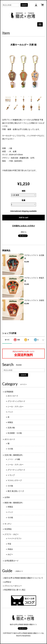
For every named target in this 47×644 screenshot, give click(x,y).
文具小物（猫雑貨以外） (14, 455)
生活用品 (8, 529)
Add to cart (24, 218)
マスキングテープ (15, 480)
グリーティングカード (16, 401)
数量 (24, 200)
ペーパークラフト (15, 538)
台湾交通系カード (12, 561)
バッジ (10, 412)
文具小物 (11, 428)
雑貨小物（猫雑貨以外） (14, 503)
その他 (10, 449)
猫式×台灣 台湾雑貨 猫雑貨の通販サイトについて (24, 578)
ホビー (10, 554)
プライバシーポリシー (13, 586)
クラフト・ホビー (12, 534)
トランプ (11, 475)
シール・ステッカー (16, 407)
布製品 (10, 422)
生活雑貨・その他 (15, 433)
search (24, 5)
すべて (7, 340)
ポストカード (13, 396)
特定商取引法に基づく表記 (15, 590)
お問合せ (8, 582)
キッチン (8, 524)
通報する (24, 232)
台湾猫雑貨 (9, 392)
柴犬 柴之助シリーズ (16, 491)
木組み (10, 549)
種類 (24, 191)
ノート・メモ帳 (14, 459)
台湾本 (7, 497)
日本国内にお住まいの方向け (24, 226)
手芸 (9, 544)
